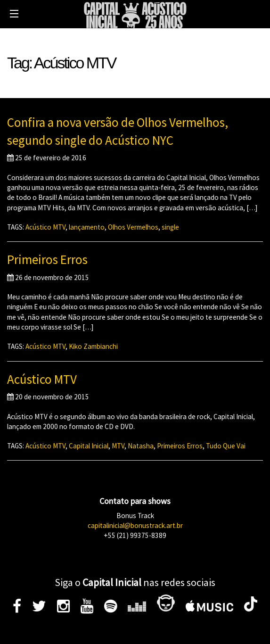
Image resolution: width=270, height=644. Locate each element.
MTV (118, 446)
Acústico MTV (45, 227)
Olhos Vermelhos (133, 227)
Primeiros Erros (47, 259)
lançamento (87, 227)
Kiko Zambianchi (93, 346)
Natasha (141, 446)
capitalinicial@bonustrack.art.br (135, 525)
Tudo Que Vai (226, 446)
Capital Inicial (89, 446)
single (170, 227)
